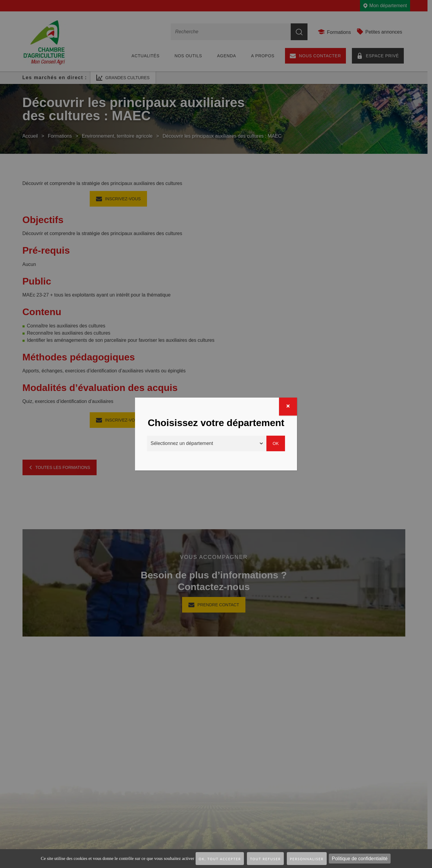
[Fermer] (288, 407)
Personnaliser (307, 859)
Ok (276, 443)
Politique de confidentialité (360, 859)
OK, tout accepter (220, 859)
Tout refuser (265, 859)
